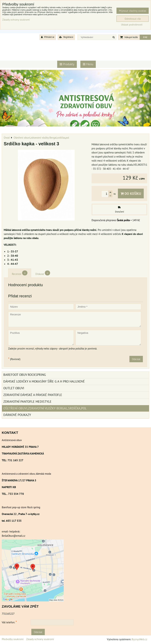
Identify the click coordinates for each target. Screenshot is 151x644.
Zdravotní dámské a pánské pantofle (33, 395)
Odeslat (136, 359)
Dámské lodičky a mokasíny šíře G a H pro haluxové (44, 381)
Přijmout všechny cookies (133, 11)
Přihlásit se (48, 37)
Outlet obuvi (14, 388)
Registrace (66, 37)
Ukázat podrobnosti (132, 25)
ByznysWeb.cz (139, 639)
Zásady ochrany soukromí (40, 639)
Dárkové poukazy (17, 415)
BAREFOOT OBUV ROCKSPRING (25, 375)
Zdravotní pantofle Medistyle (27, 402)
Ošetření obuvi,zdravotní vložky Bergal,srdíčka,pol (45, 408)
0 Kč (145, 37)
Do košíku (131, 193)
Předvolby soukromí (13, 639)
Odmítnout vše (133, 19)
